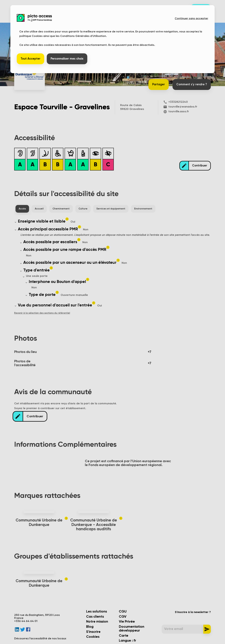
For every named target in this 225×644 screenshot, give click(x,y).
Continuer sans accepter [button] (191, 19)
